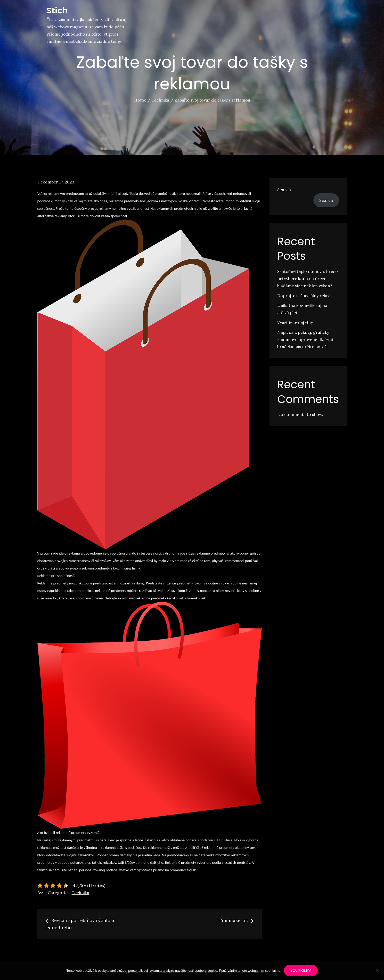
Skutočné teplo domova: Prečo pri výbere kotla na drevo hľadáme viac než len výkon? (308, 279)
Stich (57, 10)
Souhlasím (301, 970)
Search (284, 190)
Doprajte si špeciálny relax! (304, 296)
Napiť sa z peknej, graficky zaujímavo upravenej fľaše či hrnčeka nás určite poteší (305, 339)
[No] (378, 970)
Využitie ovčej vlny (295, 322)
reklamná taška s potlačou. (122, 848)
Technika (80, 893)
